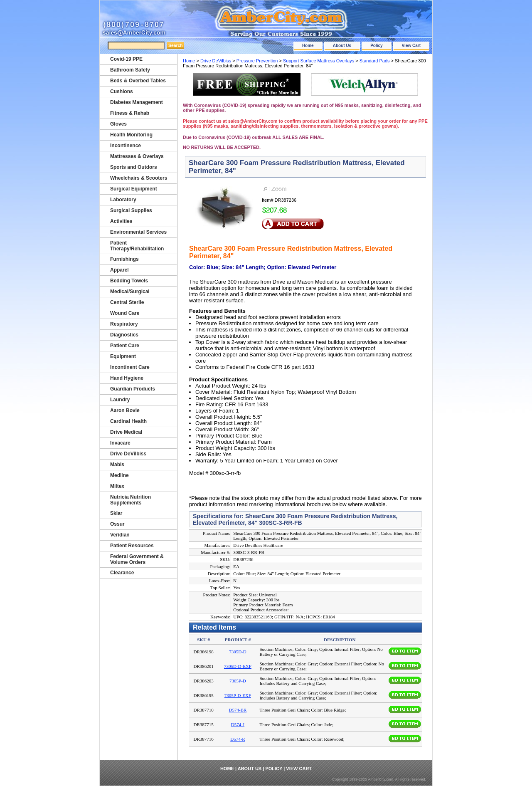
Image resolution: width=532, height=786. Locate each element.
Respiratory (124, 324)
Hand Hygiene (127, 378)
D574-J (238, 724)
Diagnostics (124, 335)
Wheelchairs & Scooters (139, 178)
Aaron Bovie (125, 410)
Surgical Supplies (131, 210)
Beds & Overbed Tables (138, 81)
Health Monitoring (131, 135)
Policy (376, 46)
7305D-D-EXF (238, 666)
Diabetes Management (137, 102)
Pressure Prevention (257, 61)
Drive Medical (126, 432)
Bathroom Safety (130, 70)
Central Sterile (127, 302)
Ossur (117, 524)
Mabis (117, 465)
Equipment (123, 356)
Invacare (120, 443)
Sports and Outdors (134, 167)
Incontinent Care (130, 367)
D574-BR (238, 710)
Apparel (119, 270)
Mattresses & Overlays (137, 156)
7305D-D (238, 652)
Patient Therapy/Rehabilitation (137, 246)
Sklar (116, 513)
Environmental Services (138, 232)
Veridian (120, 535)
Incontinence (126, 146)
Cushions (122, 91)
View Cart (411, 46)
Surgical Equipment (134, 189)
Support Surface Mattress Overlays (319, 61)
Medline (119, 475)
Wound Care (125, 313)
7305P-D (238, 681)
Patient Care (125, 346)
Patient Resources (132, 546)
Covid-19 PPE (126, 59)
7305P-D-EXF (238, 695)
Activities (121, 221)
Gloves (118, 124)
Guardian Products (133, 389)
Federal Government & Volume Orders (137, 559)
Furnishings (124, 259)
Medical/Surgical (130, 292)
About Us (342, 46)
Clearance (122, 573)
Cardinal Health (128, 421)
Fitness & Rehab (130, 113)
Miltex (117, 486)
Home (308, 46)
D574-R (238, 739)
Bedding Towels (129, 281)
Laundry (120, 400)
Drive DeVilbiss (216, 61)
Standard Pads (375, 61)
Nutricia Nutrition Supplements (131, 500)
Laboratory (123, 200)
